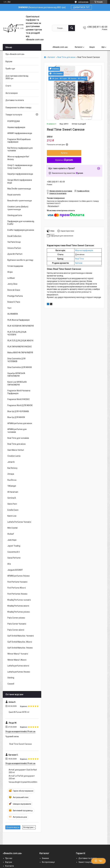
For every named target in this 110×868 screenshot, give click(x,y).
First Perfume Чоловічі (17, 582)
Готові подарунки (15, 266)
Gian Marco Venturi (16, 450)
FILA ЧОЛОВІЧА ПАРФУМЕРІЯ (21, 326)
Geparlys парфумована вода (20, 174)
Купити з (64, 160)
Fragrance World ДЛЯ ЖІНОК (20, 405)
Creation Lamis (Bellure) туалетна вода (18, 208)
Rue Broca (12, 480)
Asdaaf (11, 534)
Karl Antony (12, 468)
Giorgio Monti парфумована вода (20, 181)
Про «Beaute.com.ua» (15, 54)
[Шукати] (72, 28)
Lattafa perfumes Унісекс (19, 672)
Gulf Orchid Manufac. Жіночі (20, 642)
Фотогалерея (12, 93)
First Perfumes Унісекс (17, 594)
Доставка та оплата (15, 100)
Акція (92, 47)
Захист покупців (86, 862)
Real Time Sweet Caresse (21, 744)
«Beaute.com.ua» (60, 47)
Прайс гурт (10, 69)
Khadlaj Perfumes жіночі (18, 606)
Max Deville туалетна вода (19, 189)
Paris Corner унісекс (16, 618)
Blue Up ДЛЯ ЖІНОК (16, 417)
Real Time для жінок (66, 57)
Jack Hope (12, 540)
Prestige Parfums (15, 296)
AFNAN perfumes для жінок (20, 423)
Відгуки (9, 61)
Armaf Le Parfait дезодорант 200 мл (22, 777)
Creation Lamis (14, 456)
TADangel (12, 486)
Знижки (45, 858)
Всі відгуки (28, 827)
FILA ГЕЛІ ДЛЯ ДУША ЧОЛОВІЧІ (17, 333)
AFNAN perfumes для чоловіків (17, 431)
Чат (98, 861)
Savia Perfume (14, 558)
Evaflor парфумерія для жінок (21, 230)
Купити (64, 153)
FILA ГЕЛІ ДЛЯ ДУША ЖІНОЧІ (20, 341)
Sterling (11, 678)
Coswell (11, 684)
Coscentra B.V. (14, 552)
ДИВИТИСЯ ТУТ (81, 7)
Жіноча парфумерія (84, 250)
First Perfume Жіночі (17, 588)
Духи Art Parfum (15, 254)
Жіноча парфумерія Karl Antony (18, 158)
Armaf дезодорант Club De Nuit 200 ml (23, 771)
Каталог (79, 47)
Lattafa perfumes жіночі (18, 666)
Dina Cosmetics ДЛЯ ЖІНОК (20, 367)
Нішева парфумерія (16, 127)
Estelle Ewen (13, 510)
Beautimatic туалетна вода (20, 201)
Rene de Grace (14, 290)
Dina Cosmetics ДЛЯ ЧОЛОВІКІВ (16, 360)
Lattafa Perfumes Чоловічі (19, 522)
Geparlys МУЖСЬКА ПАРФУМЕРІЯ (16, 375)
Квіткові (79, 263)
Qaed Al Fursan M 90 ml (19, 712)
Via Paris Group (14, 242)
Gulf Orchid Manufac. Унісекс (20, 648)
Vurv (9, 308)
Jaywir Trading (14, 546)
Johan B (11, 462)
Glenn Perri (12, 504)
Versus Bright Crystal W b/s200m (23, 782)
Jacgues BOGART (15, 570)
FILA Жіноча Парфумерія (18, 320)
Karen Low (12, 516)
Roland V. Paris (14, 302)
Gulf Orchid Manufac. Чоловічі (21, 636)
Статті (8, 86)
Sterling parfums (15, 215)
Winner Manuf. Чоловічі (18, 654)
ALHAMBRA (13, 314)
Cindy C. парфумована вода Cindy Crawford (20, 167)
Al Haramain (13, 492)
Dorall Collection (14, 236)
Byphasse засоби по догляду (20, 260)
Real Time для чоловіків (18, 438)
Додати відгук (13, 827)
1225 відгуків (83, 2)
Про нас (9, 858)
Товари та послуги (14, 115)
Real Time (79, 259)
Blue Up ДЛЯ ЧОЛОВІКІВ (18, 411)
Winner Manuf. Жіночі (17, 660)
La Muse (11, 278)
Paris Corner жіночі (16, 630)
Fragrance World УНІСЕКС (19, 399)
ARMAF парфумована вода (20, 133)
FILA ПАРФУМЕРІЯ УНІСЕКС (20, 347)
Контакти (9, 866)
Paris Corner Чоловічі (17, 624)
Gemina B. (12, 498)
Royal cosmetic (14, 195)
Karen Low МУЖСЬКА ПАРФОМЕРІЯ (17, 383)
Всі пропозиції (48, 862)
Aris (9, 564)
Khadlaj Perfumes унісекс (19, 612)
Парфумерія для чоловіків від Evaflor (21, 223)
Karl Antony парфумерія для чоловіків (20, 149)
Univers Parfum (14, 248)
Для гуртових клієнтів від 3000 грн (17, 77)
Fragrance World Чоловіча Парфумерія (19, 392)
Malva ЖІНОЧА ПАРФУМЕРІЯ (20, 353)
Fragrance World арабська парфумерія (19, 141)
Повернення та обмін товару (18, 108)
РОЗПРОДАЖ (14, 121)
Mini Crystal (12, 528)
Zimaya (11, 474)
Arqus (10, 272)
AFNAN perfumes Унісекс (19, 576)
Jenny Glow (12, 284)
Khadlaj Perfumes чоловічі (19, 600)
